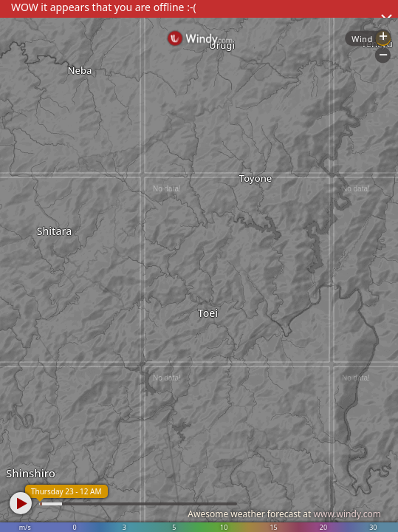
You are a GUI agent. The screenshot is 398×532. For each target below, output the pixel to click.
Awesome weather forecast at (284, 514)
